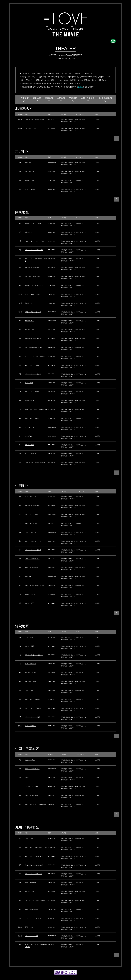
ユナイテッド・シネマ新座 (32, 365)
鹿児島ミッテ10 (29, 927)
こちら (80, 87)
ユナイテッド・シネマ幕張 (32, 392)
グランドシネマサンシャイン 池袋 (34, 241)
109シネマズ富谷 (29, 180)
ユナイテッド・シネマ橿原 (32, 717)
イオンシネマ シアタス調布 (32, 276)
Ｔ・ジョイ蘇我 (29, 383)
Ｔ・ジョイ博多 (29, 838)
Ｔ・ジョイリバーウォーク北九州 (34, 865)
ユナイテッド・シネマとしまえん (34, 250)
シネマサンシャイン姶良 (32, 936)
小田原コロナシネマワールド (33, 312)
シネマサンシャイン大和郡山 (33, 708)
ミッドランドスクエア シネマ (33, 541)
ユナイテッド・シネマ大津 (32, 699)
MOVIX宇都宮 (29, 436)
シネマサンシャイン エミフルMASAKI (35, 804)
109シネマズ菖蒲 (29, 330)
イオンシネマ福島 (30, 189)
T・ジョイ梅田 (29, 637)
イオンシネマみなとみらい (32, 294)
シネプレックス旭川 (30, 128)
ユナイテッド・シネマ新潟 (32, 506)
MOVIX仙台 (28, 163)
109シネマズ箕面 (29, 646)
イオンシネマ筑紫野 (30, 883)
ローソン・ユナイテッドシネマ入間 (35, 356)
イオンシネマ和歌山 (30, 726)
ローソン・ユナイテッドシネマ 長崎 (35, 900)
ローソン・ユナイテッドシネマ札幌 (35, 120)
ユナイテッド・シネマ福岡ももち (34, 856)
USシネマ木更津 (29, 401)
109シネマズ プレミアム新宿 (33, 223)
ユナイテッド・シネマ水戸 (32, 418)
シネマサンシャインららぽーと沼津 (35, 585)
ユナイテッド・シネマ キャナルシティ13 (36, 847)
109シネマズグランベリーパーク (34, 285)
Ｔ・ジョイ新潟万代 (30, 497)
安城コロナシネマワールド (32, 559)
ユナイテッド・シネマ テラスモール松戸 (36, 409)
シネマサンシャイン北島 (32, 795)
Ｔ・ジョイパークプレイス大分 (33, 918)
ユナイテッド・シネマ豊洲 (32, 268)
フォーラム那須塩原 (30, 454)
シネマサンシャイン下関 (32, 787)
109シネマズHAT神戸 (31, 673)
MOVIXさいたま (29, 321)
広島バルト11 (28, 778)
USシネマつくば (29, 427)
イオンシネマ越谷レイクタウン (33, 347)
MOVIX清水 (28, 577)
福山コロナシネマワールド (32, 769)
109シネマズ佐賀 (29, 892)
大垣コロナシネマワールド (32, 568)
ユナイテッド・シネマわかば (33, 374)
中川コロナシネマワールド (32, 532)
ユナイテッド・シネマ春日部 (33, 339)
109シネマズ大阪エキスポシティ (34, 655)
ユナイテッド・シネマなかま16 (33, 874)
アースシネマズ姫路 (30, 682)
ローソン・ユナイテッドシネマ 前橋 (35, 463)
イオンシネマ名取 (30, 171)
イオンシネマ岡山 (30, 760)
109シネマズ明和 (29, 603)
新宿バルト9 (28, 232)
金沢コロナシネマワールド (32, 514)
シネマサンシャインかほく (32, 523)
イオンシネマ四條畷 (30, 664)
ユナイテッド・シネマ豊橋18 (33, 550)
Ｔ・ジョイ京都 (29, 690)
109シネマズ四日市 (30, 594)
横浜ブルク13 (28, 303)
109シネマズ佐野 (29, 445)
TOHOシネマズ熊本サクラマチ (33, 909)
